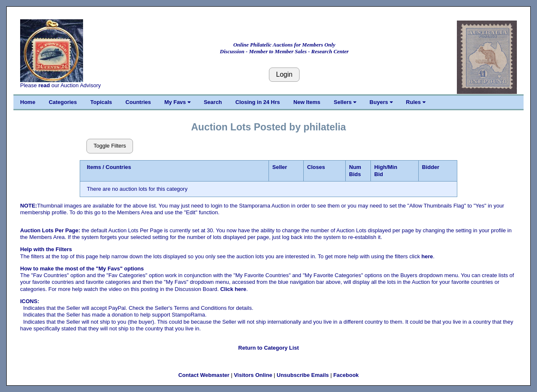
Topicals (101, 102)
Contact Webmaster (204, 375)
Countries (138, 102)
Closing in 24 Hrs (258, 102)
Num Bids (355, 170)
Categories (63, 102)
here (427, 256)
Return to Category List (268, 348)
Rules (416, 102)
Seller (280, 167)
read (44, 85)
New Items (307, 102)
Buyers (381, 102)
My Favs (177, 102)
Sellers (345, 102)
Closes (316, 167)
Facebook (346, 375)
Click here (233, 289)
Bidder (431, 167)
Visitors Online (253, 375)
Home (28, 102)
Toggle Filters (110, 146)
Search (213, 102)
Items (94, 167)
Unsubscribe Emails (303, 375)
